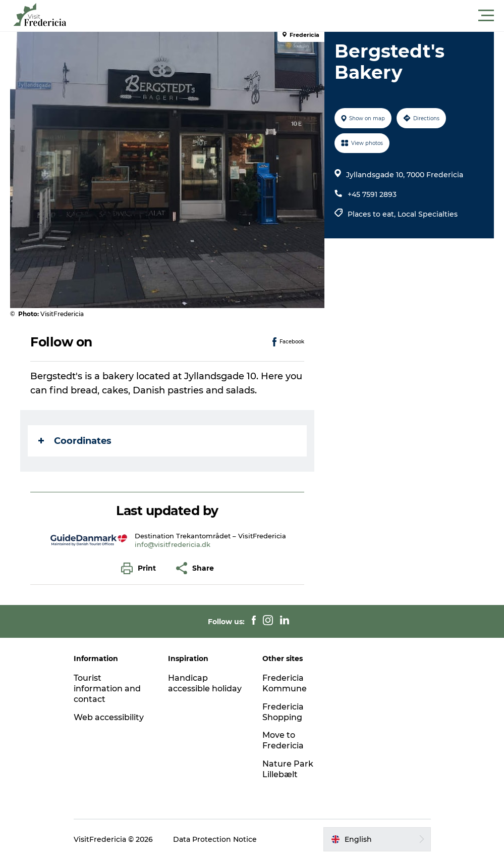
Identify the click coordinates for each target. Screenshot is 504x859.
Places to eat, (373, 214)
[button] (297, 16)
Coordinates (75, 441)
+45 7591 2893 (372, 194)
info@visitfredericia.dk (173, 544)
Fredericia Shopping (283, 712)
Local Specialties (428, 214)
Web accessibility (109, 717)
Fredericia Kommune (285, 683)
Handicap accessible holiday (205, 683)
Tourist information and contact (107, 689)
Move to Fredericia (283, 740)
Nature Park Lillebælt (288, 769)
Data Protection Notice (215, 839)
